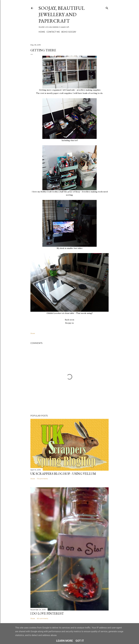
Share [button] (33, 333)
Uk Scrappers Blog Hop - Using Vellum (63, 474)
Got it (80, 641)
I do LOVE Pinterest (47, 613)
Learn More (65, 641)
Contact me (53, 32)
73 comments (42, 479)
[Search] (107, 8)
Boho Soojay (69, 32)
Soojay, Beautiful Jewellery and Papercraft (62, 14)
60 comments (42, 618)
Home (42, 32)
